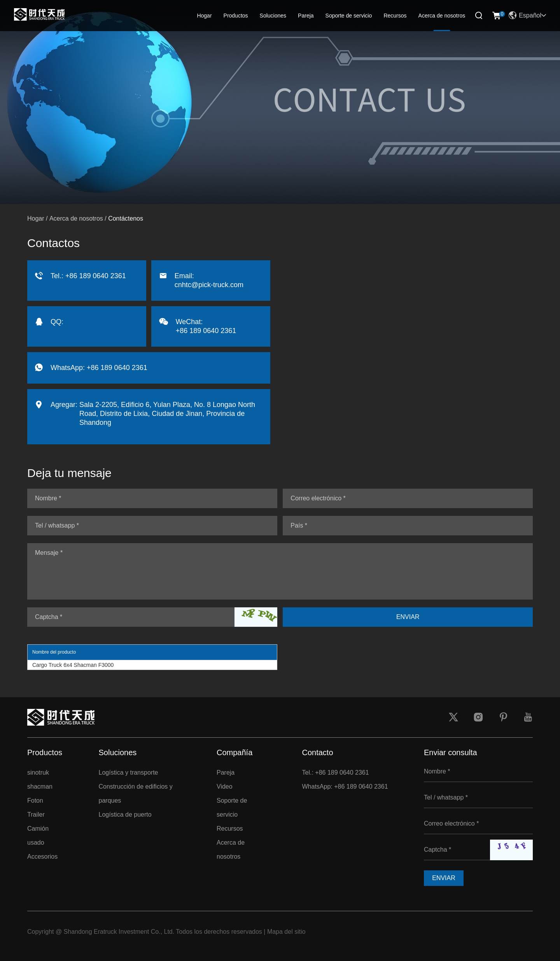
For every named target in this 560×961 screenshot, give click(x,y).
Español (527, 16)
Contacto (318, 752)
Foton (35, 801)
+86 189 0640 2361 (117, 368)
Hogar (204, 16)
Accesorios (42, 857)
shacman (40, 787)
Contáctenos (126, 218)
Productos (236, 16)
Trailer (36, 815)
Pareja (306, 16)
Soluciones (273, 16)
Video (225, 787)
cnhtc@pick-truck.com (209, 285)
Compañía (234, 752)
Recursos (395, 16)
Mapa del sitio (286, 932)
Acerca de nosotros (442, 16)
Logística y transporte (129, 772)
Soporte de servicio (349, 16)
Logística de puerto (125, 815)
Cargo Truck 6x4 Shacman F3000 (73, 665)
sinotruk (38, 772)
